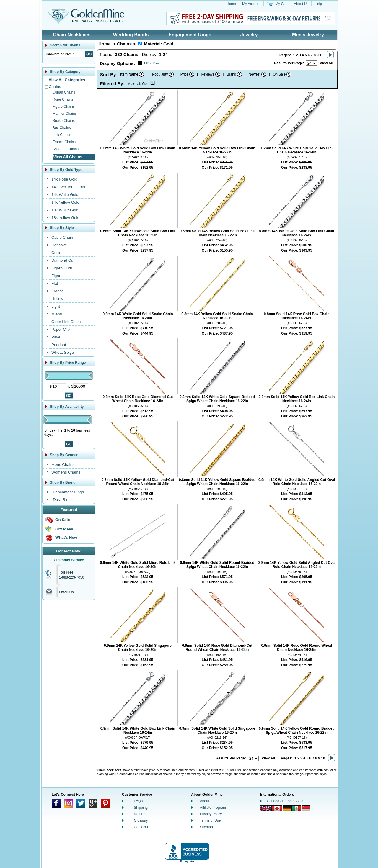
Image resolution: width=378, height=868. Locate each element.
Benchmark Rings (68, 492)
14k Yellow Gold (65, 202)
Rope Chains (63, 99)
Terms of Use (210, 820)
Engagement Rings (190, 35)
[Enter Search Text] (64, 54)
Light (56, 306)
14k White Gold (65, 195)
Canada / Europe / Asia (285, 801)
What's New (66, 537)
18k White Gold (65, 210)
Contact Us (142, 827)
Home (231, 4)
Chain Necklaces (72, 35)
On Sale (63, 520)
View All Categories (67, 80)
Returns (140, 814)
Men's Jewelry (308, 35)
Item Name (129, 74)
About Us (301, 4)
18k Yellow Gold (65, 218)
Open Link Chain (66, 322)
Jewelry (249, 35)
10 (321, 55)
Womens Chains (66, 472)
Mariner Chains (65, 114)
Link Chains (62, 135)
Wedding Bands (131, 35)
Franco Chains (64, 142)
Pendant (59, 345)
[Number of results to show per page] (311, 63)
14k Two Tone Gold (68, 187)
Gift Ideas (64, 529)
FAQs (138, 801)
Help (318, 4)
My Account (251, 4)
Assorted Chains (66, 149)
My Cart (281, 4)
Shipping (141, 808)
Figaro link (60, 276)
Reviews (207, 74)
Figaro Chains (64, 107)
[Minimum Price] (59, 386)
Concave (59, 245)
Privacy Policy (211, 814)
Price (184, 74)
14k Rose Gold (64, 179)
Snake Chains (64, 121)
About (205, 801)
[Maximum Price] (81, 386)
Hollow (57, 299)
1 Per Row (151, 63)
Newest (255, 74)
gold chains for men (227, 770)
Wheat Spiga (63, 352)
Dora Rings (63, 500)
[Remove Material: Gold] (140, 44)
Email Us (66, 592)
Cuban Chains (64, 92)
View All (326, 63)
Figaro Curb (62, 268)
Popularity (160, 74)
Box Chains (62, 128)
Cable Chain (62, 237)
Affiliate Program (213, 808)
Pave (56, 337)
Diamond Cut (63, 260)
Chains (55, 87)
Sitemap (206, 827)
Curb (56, 253)
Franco (57, 291)
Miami (57, 314)
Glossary (141, 820)
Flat (55, 283)
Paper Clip (61, 329)
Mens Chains (63, 465)
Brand (232, 74)
